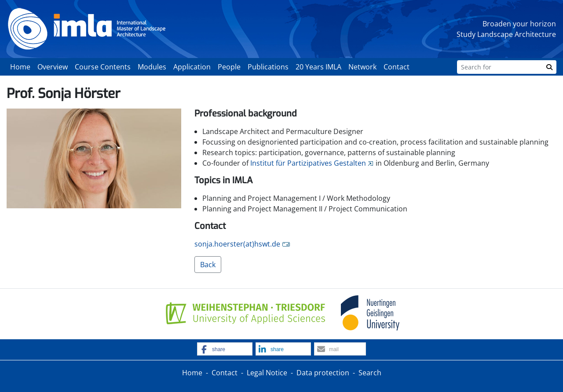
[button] (225, 349)
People (229, 67)
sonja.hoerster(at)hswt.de (237, 244)
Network (362, 67)
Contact (397, 67)
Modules (152, 67)
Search (370, 373)
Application (192, 67)
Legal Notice (267, 373)
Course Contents (103, 67)
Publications (268, 67)
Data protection (323, 373)
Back (208, 265)
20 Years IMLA (318, 67)
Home (20, 67)
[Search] (500, 67)
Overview (53, 67)
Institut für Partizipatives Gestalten (308, 163)
